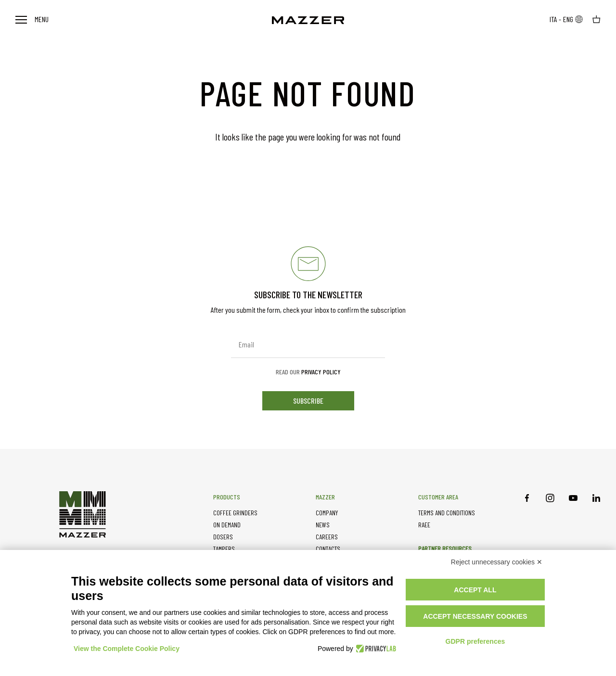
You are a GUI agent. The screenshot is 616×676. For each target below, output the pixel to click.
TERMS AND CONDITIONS (447, 513)
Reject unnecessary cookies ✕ (497, 562)
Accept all (475, 590)
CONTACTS (328, 549)
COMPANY (327, 513)
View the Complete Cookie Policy (127, 649)
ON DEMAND (227, 525)
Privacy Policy (321, 372)
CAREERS (327, 537)
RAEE (424, 525)
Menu (32, 19)
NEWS (323, 525)
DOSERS (223, 537)
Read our (308, 372)
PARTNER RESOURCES (445, 548)
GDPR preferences (475, 641)
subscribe (308, 401)
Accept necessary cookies (475, 616)
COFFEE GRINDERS (235, 513)
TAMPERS (224, 549)
